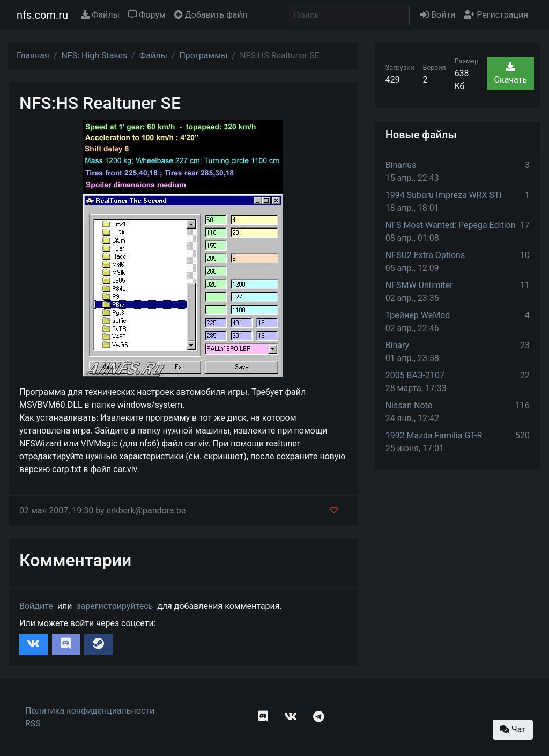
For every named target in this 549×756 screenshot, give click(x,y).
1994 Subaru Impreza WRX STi (444, 195)
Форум (147, 15)
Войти (438, 15)
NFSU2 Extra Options (425, 255)
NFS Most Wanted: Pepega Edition (451, 225)
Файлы (100, 15)
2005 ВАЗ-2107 (415, 375)
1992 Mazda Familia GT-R (434, 435)
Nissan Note (409, 405)
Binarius (401, 165)
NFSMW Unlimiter (419, 285)
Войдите (36, 606)
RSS (33, 724)
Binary (398, 345)
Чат (513, 729)
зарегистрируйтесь (114, 606)
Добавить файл (211, 15)
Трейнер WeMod (418, 315)
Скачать (511, 74)
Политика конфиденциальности (90, 711)
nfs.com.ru (42, 15)
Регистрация (496, 15)
